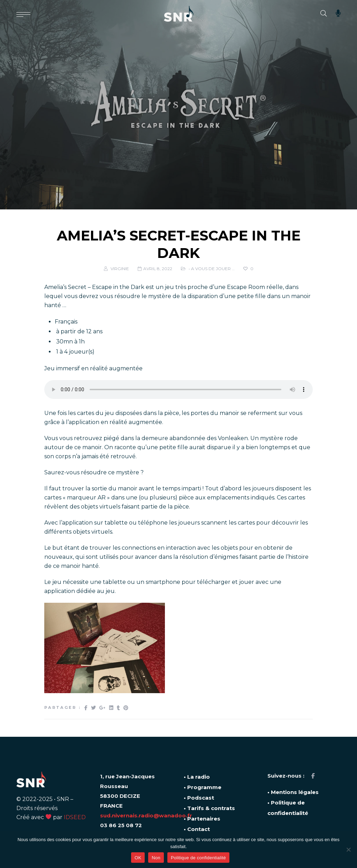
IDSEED (75, 817)
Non (156, 858)
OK (138, 858)
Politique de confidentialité (198, 858)
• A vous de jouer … (212, 269)
